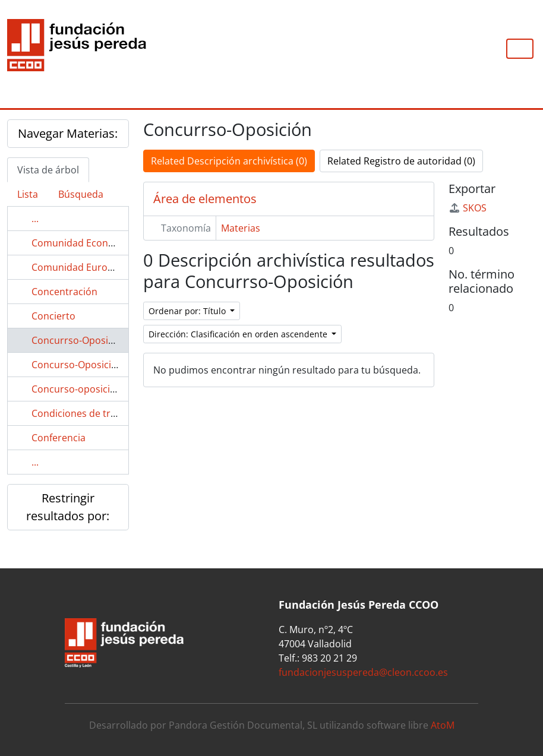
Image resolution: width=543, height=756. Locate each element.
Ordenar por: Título (188, 311)
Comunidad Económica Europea (104, 243)
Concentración (64, 292)
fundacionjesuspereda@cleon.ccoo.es (363, 672)
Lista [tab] (28, 194)
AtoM (443, 725)
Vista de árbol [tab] (48, 170)
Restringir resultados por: (68, 507)
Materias (241, 228)
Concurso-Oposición (77, 365)
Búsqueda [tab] (81, 194)
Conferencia (59, 438)
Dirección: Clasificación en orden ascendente (239, 334)
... (35, 219)
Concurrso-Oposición (79, 340)
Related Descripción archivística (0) (229, 161)
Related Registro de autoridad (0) (401, 161)
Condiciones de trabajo (83, 413)
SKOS (468, 208)
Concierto (53, 316)
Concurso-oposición (77, 389)
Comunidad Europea (78, 267)
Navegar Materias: (68, 133)
